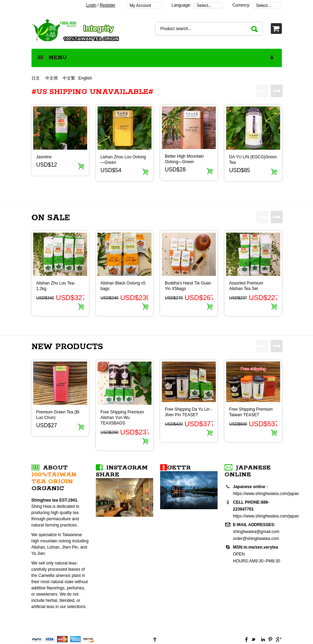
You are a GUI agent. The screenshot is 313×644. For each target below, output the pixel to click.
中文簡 (52, 78)
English (85, 78)
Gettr (179, 468)
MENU (156, 58)
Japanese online (248, 471)
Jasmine (44, 157)
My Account (140, 6)
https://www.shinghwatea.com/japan (266, 494)
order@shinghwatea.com (256, 539)
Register (108, 5)
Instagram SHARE (122, 471)
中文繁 (69, 78)
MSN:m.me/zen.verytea (256, 547)
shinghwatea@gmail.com (256, 532)
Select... (204, 6)
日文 (36, 78)
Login (91, 5)
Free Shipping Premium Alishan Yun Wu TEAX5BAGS (122, 418)
